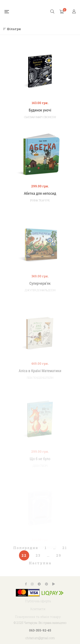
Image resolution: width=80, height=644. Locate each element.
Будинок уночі (40, 110)
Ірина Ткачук (40, 200)
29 (59, 555)
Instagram (32, 584)
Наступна (40, 563)
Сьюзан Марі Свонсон (40, 117)
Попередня (26, 548)
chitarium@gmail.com (40, 638)
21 (65, 548)
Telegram (39, 584)
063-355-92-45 (40, 630)
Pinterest (47, 584)
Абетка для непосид (40, 193)
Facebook (26, 584)
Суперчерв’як (40, 291)
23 (38, 555)
